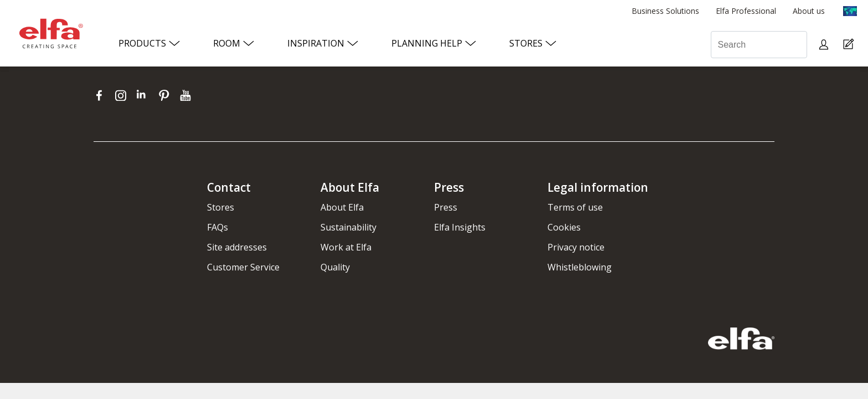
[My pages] (825, 45)
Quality (335, 267)
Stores (221, 207)
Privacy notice (576, 247)
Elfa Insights (460, 227)
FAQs (218, 227)
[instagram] (123, 95)
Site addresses (237, 247)
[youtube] (187, 95)
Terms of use (575, 207)
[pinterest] (166, 95)
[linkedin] (145, 95)
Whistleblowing (580, 267)
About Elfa (342, 207)
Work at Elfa (346, 247)
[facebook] (102, 95)
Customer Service (243, 267)
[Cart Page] (850, 45)
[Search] (759, 45)
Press (446, 207)
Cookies (564, 227)
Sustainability (348, 227)
